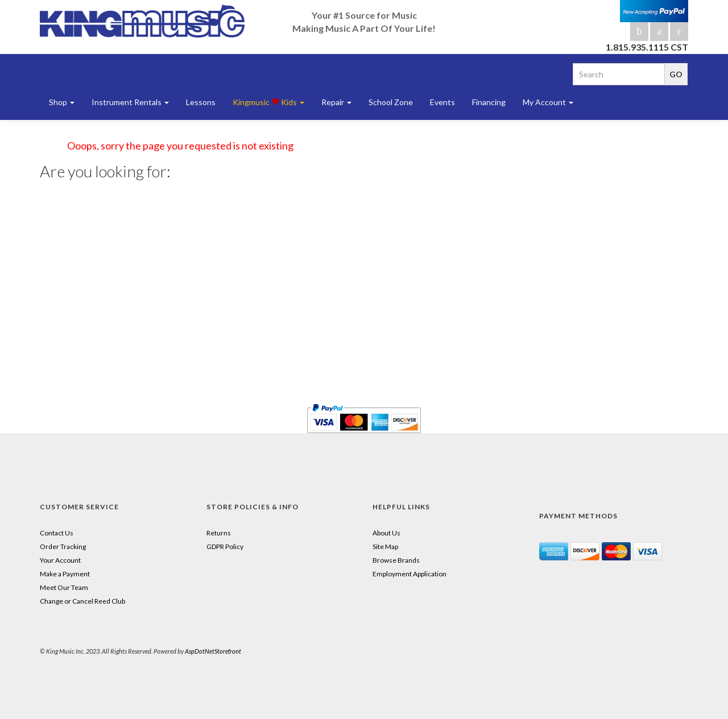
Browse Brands (396, 560)
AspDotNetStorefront (213, 651)
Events (442, 102)
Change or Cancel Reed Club (82, 601)
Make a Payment (65, 574)
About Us (386, 533)
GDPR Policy (225, 546)
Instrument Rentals (130, 102)
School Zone (391, 102)
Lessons (201, 102)
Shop (62, 102)
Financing (489, 102)
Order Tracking (63, 546)
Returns (219, 533)
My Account (548, 102)
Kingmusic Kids (268, 102)
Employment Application (409, 574)
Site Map (385, 546)
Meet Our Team (64, 587)
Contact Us (57, 533)
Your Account (60, 560)
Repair (336, 102)
